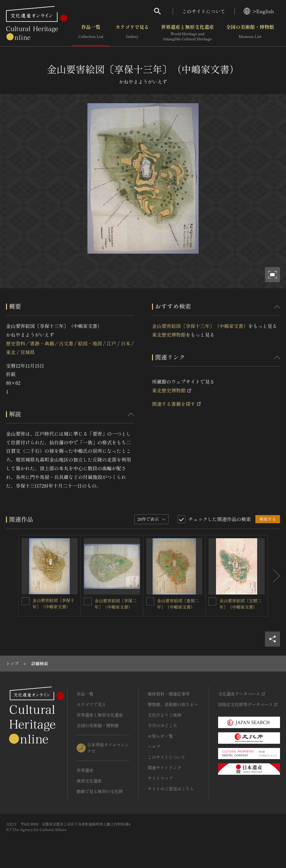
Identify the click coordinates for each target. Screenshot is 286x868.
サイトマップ (160, 778)
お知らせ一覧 (160, 736)
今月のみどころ (163, 725)
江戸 (111, 343)
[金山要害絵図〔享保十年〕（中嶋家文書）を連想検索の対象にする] (26, 601)
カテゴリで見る (132, 33)
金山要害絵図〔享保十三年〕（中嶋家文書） (200, 326)
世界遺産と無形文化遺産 (187, 33)
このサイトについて (204, 11)
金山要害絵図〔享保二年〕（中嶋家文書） (116, 604)
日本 (126, 343)
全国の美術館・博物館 (250, 33)
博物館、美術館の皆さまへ (173, 704)
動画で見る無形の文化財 (100, 791)
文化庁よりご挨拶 (165, 715)
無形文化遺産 (89, 781)
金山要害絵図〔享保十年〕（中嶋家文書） (53, 603)
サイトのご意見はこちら (171, 789)
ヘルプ (154, 746)
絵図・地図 (90, 343)
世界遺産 (85, 770)
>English (259, 11)
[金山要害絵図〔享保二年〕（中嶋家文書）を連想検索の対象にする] (88, 601)
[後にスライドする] (274, 576)
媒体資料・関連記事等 (169, 694)
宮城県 (27, 352)
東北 (11, 352)
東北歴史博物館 (169, 335)
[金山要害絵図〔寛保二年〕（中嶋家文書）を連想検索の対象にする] (150, 601)
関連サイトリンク (165, 768)
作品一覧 (91, 33)
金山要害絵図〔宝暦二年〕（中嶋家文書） (240, 604)
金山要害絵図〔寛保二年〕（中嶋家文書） (178, 604)
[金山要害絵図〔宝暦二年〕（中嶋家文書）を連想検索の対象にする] (212, 601)
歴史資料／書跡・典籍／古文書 (40, 343)
